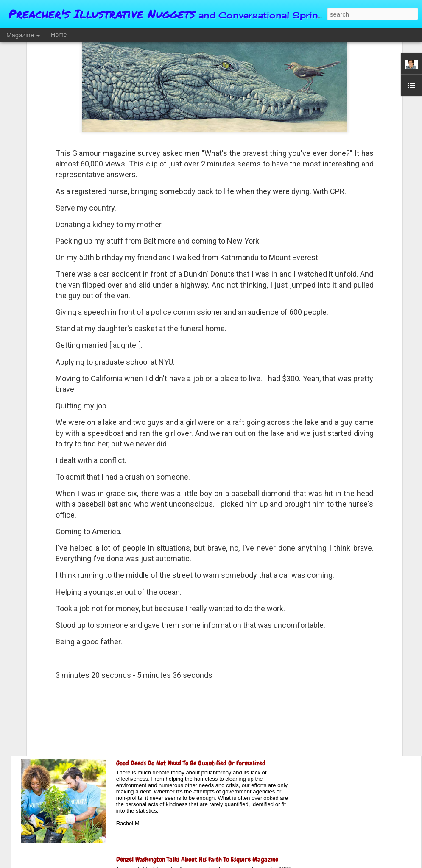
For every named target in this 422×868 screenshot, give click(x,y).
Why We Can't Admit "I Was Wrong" (162, 667)
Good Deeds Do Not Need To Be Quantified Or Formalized (191, 763)
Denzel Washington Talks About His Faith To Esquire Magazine (197, 859)
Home (59, 35)
